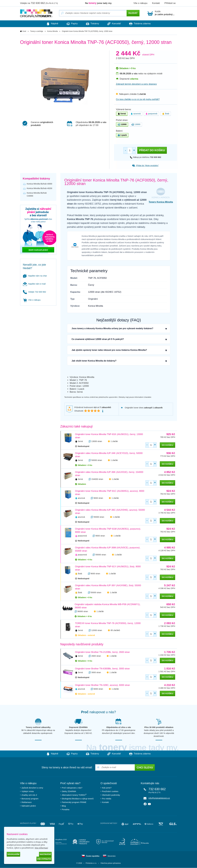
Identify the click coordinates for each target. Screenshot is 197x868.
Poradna (66, 810)
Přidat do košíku (152, 150)
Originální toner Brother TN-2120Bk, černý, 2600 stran (102, 652)
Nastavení (45, 854)
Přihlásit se (170, 3)
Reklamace (27, 802)
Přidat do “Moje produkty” (146, 165)
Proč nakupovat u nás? (72, 788)
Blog (64, 806)
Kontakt (156, 3)
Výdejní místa (28, 791)
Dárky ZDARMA (69, 791)
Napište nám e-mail (34, 284)
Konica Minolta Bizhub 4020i (39, 188)
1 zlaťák (114, 441)
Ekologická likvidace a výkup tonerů (78, 799)
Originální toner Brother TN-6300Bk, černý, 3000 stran (102, 669)
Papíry (71, 24)
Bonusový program (30, 799)
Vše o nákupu (140, 3)
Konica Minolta (53, 31)
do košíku (167, 445)
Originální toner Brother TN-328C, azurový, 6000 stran (103, 685)
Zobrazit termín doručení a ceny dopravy (136, 84)
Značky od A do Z (29, 795)
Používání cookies (110, 791)
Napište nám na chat (35, 276)
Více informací (41, 848)
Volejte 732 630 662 (35, 292)
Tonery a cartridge (37, 31)
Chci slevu (145, 768)
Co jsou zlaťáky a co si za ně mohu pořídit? (138, 99)
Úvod (24, 31)
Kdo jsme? (107, 788)
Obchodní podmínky (111, 795)
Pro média (107, 799)
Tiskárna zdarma (142, 24)
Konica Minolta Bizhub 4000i (39, 184)
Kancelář (115, 24)
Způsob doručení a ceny (32, 788)
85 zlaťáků (115, 630)
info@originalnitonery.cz (159, 798)
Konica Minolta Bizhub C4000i (37, 194)
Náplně (50, 24)
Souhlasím (13, 854)
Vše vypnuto (44, 859)
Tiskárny (92, 24)
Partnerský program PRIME (74, 802)
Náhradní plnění (29, 806)
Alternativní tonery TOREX (75, 795)
